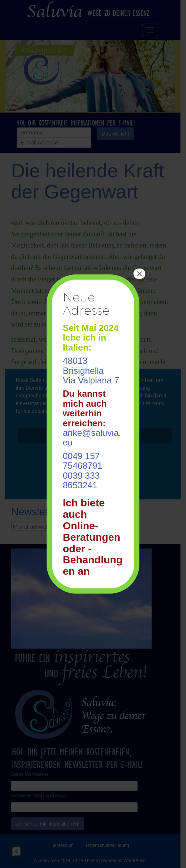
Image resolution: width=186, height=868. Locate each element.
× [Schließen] (139, 274)
